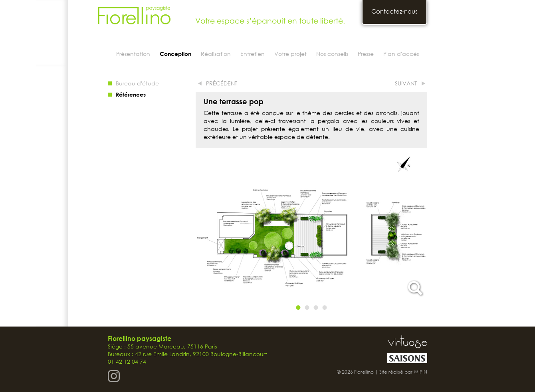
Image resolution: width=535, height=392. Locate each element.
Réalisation (216, 54)
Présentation (133, 54)
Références (131, 94)
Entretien (253, 54)
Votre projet (290, 54)
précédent (222, 83)
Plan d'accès (401, 54)
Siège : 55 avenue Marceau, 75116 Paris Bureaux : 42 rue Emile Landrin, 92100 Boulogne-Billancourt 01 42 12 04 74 (187, 350)
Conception (175, 54)
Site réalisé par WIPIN (403, 372)
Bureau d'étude (137, 83)
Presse (366, 54)
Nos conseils (332, 54)
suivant (406, 83)
